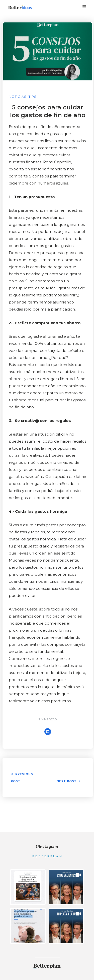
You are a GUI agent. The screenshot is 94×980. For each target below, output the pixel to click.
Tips (33, 97)
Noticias (18, 97)
